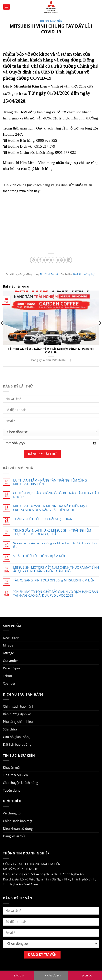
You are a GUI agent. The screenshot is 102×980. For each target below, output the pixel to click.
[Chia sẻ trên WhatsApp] (33, 260)
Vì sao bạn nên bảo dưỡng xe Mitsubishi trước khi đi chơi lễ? (55, 545)
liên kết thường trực (84, 274)
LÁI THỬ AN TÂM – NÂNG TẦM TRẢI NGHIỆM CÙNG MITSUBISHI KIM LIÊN (51, 351)
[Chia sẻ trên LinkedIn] (69, 260)
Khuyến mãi (12, 768)
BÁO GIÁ (19, 975)
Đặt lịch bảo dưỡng (17, 744)
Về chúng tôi (12, 813)
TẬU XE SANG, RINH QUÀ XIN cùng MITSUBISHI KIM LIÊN (54, 580)
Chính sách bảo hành (19, 706)
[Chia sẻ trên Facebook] (40, 260)
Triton (7, 676)
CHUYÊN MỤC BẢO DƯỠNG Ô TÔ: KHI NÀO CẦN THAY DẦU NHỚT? (56, 495)
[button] (6, 7)
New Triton (11, 638)
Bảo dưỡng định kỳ (17, 714)
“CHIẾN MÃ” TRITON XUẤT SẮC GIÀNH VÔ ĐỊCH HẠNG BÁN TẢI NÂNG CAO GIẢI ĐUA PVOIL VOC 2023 (56, 594)
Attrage (8, 653)
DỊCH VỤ (87, 975)
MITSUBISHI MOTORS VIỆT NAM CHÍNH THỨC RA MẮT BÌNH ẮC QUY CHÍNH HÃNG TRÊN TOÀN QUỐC (56, 569)
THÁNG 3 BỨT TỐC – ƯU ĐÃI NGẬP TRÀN (43, 519)
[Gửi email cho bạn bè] (55, 260)
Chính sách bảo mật (18, 821)
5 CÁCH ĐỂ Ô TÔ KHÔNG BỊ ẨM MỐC (40, 556)
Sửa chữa (10, 729)
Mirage (8, 645)
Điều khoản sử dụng (18, 829)
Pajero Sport (12, 668)
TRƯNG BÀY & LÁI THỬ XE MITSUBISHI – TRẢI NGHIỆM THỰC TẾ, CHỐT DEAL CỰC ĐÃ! (52, 532)
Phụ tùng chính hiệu (18, 722)
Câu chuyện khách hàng (21, 783)
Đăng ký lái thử (14, 836)
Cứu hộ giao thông (17, 737)
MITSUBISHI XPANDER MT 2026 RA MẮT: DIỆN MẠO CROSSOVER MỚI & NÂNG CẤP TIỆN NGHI (50, 508)
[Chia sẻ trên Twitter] (47, 260)
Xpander (9, 683)
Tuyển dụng (12, 790)
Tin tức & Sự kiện (51, 21)
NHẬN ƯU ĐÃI (53, 975)
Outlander (11, 661)
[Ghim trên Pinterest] (62, 260)
